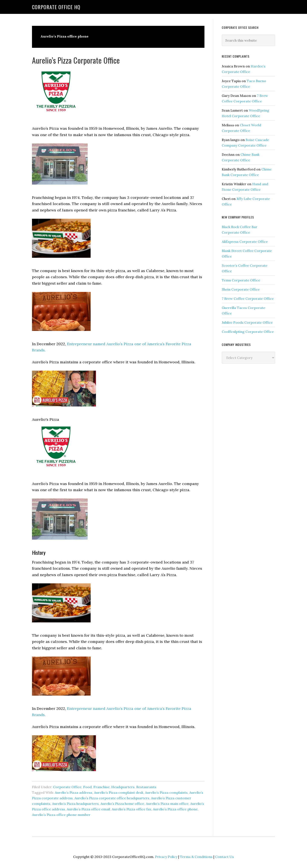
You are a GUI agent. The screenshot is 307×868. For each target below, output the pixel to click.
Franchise (101, 787)
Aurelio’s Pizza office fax (131, 809)
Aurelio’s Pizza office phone (175, 809)
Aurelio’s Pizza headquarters (75, 804)
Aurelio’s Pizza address (74, 792)
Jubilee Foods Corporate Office (247, 322)
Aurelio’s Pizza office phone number (61, 815)
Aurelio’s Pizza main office (167, 804)
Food (87, 787)
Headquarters (123, 787)
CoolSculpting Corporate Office (248, 332)
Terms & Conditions (196, 857)
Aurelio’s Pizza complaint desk (119, 792)
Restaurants (146, 787)
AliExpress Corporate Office (245, 242)
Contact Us (224, 857)
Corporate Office (67, 787)
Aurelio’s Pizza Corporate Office (76, 60)
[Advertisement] (254, 436)
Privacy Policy (166, 857)
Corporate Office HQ (56, 7)
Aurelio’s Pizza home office (122, 804)
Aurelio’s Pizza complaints (166, 792)
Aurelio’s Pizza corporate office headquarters (112, 798)
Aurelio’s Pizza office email (88, 809)
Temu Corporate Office (241, 280)
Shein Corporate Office (241, 289)
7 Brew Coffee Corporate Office (248, 299)
